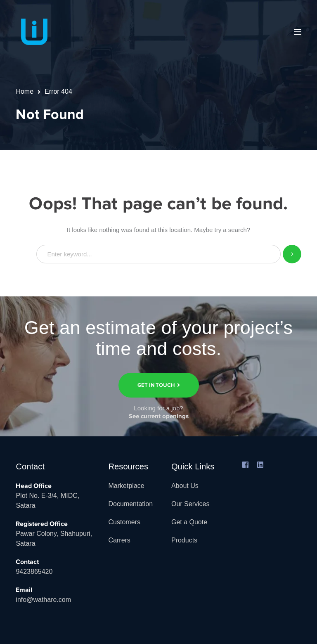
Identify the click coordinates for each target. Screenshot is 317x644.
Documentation (131, 504)
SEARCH (292, 254)
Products (184, 540)
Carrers (119, 540)
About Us (185, 486)
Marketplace (127, 486)
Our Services (190, 504)
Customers (124, 522)
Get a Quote (189, 522)
